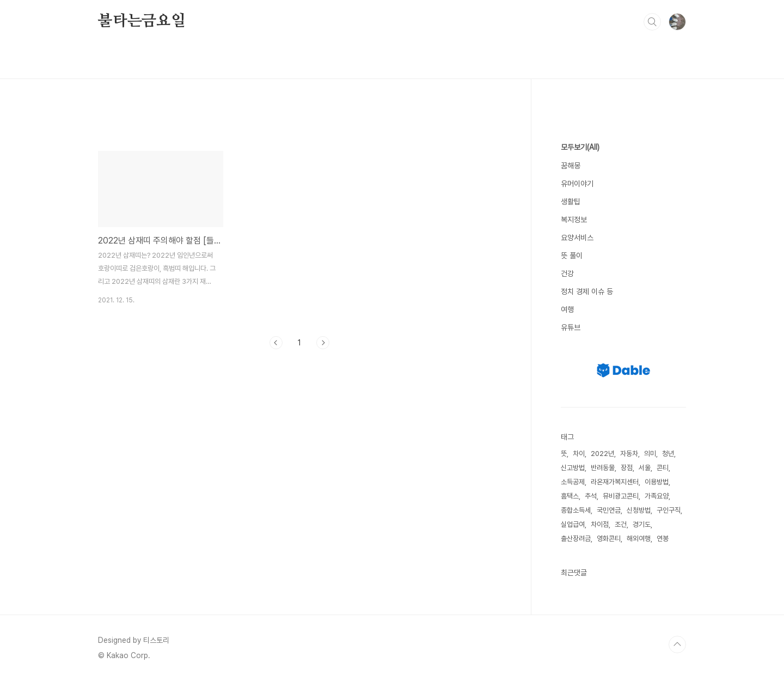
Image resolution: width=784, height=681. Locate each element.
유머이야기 (577, 184)
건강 (567, 273)
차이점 (600, 524)
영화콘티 (609, 539)
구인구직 (669, 510)
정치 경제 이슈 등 (587, 291)
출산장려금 (576, 539)
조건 (621, 524)
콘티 (663, 468)
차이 (579, 454)
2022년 (602, 454)
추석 (591, 496)
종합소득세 (576, 510)
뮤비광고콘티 (621, 496)
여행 (567, 309)
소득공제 (573, 482)
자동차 (629, 454)
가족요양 (657, 496)
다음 (323, 343)
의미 (650, 454)
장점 (627, 468)
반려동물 (603, 468)
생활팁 (571, 202)
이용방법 (657, 482)
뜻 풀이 (572, 256)
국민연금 (609, 510)
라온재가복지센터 (615, 482)
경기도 (642, 524)
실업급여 (573, 524)
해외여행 (639, 539)
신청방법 (639, 510)
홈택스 (570, 496)
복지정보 (574, 220)
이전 (276, 343)
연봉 (663, 539)
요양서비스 (577, 238)
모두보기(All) (580, 147)
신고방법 (573, 468)
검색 (652, 22)
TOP (677, 644)
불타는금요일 (142, 21)
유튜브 (571, 327)
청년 (668, 454)
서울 (645, 468)
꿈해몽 (571, 166)
